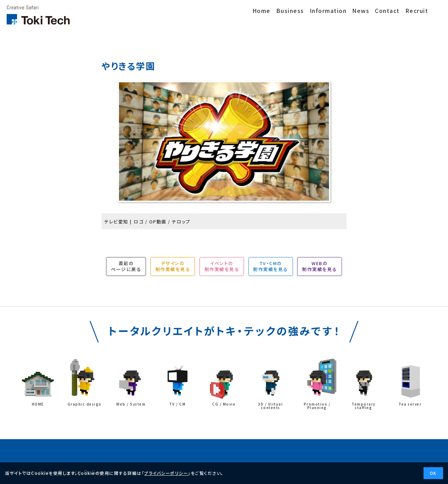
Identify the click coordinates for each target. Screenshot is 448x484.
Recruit (418, 11)
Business (290, 11)
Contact (387, 11)
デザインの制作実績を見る (173, 266)
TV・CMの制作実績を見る (271, 266)
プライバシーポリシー (166, 473)
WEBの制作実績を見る (320, 266)
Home (261, 11)
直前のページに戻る (126, 266)
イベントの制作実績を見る (222, 266)
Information (328, 11)
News (361, 11)
